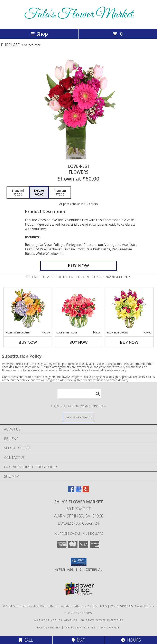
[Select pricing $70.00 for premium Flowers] (60, 193)
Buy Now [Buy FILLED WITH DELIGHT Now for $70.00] (28, 342)
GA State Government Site (102, 620)
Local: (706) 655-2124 (78, 523)
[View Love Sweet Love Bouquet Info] (79, 309)
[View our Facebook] (71, 491)
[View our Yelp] (86, 491)
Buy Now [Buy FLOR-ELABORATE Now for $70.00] (129, 342)
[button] (79, 562)
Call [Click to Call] (26, 640)
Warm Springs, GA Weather (56, 620)
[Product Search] (79, 394)
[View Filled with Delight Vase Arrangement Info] (28, 309)
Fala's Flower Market (79, 14)
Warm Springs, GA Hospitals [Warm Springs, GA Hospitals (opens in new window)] (84, 606)
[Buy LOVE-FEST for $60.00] (78, 266)
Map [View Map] (78, 640)
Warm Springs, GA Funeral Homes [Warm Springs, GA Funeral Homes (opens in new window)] (30, 606)
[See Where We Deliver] (78, 417)
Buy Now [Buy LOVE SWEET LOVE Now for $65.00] (78, 342)
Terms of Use (109, 627)
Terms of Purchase (80, 627)
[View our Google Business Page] (78, 491)
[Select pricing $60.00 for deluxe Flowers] (39, 193)
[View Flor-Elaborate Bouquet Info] (129, 309)
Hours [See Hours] (131, 640)
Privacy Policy (49, 627)
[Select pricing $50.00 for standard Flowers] (18, 193)
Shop (39, 34)
